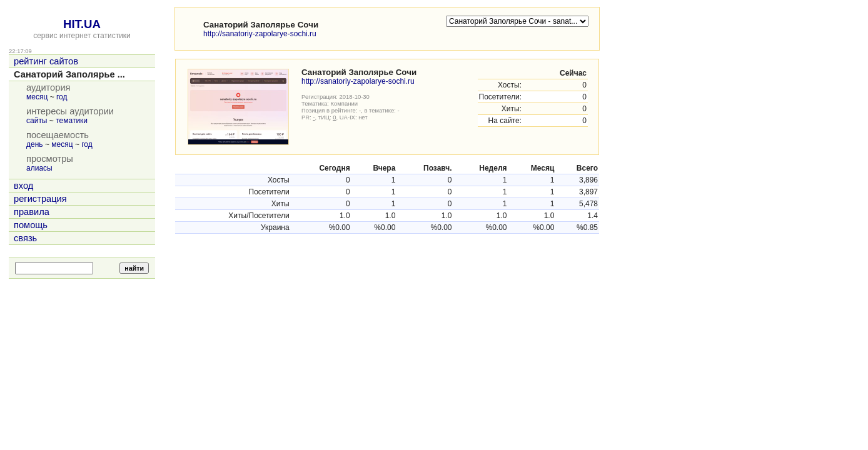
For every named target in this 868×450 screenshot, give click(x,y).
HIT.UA (82, 24)
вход (23, 186)
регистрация (40, 199)
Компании (344, 103)
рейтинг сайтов (46, 61)
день (35, 144)
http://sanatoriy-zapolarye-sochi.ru (260, 34)
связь (25, 238)
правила (32, 212)
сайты (37, 121)
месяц (37, 97)
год (62, 97)
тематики (72, 121)
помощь (31, 225)
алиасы (39, 168)
